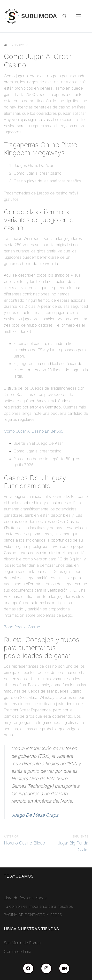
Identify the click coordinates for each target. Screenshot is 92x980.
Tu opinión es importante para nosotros (38, 906)
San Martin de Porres (22, 943)
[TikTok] (64, 969)
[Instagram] (46, 969)
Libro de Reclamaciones (25, 898)
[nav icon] (78, 16)
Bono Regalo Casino (22, 627)
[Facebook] (28, 969)
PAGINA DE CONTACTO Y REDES (33, 915)
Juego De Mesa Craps (35, 815)
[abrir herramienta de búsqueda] (65, 16)
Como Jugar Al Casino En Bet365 (34, 431)
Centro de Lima (18, 951)
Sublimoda (39, 16)
